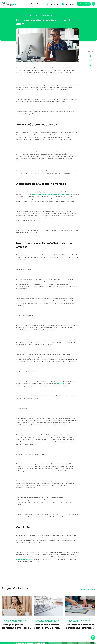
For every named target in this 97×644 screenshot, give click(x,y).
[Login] (93, 4)
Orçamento (41, 4)
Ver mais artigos (87, 590)
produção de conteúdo (24, 559)
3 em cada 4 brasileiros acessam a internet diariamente (50, 194)
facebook (61, 384)
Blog (18, 15)
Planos (33, 4)
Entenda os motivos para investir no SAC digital (39, 15)
